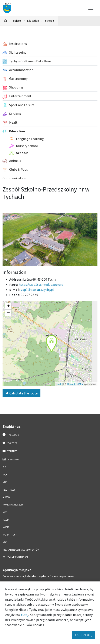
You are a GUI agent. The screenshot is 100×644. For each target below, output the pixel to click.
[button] (51, 344)
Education (33, 21)
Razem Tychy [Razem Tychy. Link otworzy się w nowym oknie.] (10, 535)
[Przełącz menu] (91, 8)
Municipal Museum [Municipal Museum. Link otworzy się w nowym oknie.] (13, 505)
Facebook (11, 435)
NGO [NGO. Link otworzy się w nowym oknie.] (5, 542)
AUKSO (6, 497)
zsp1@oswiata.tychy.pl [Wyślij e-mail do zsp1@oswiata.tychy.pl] (37, 290)
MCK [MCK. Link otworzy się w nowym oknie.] (5, 475)
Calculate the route (21, 393)
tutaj (25, 615)
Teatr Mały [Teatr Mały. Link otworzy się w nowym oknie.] (9, 490)
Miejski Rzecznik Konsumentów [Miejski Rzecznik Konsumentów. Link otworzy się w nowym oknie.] (21, 550)
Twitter (10, 443)
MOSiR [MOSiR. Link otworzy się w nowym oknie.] (6, 527)
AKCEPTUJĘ (83, 635)
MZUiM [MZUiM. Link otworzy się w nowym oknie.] (6, 520)
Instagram (11, 459)
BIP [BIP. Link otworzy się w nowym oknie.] (4, 467)
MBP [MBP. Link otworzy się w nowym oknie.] (5, 482)
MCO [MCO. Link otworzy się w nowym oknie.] (5, 512)
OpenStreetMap (75, 384)
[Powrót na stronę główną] (6, 21)
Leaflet (59, 384)
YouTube (10, 451)
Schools (50, 21)
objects (17, 21)
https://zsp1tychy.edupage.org (41, 284)
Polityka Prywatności (15, 557)
